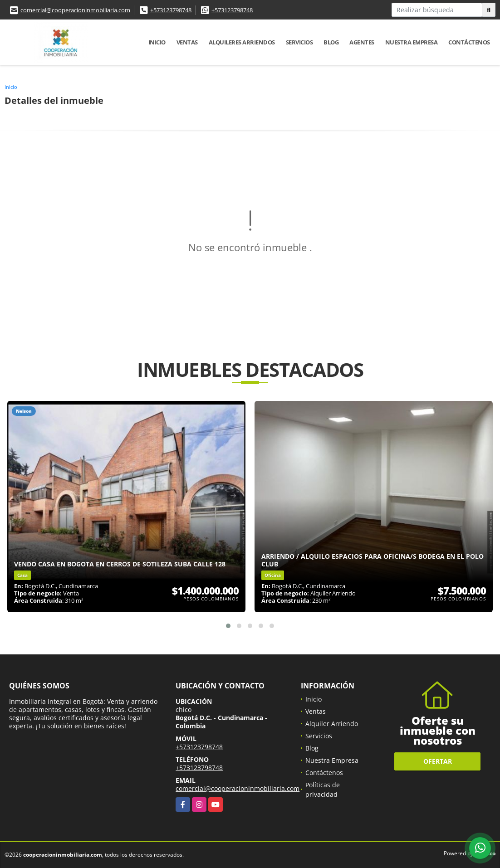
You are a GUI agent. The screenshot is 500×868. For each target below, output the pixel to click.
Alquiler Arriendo (332, 724)
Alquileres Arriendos (242, 42)
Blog (331, 42)
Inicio (157, 42)
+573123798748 (171, 10)
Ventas (187, 42)
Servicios (299, 42)
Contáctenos (469, 42)
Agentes (362, 42)
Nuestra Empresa (412, 42)
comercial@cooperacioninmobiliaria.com (75, 10)
